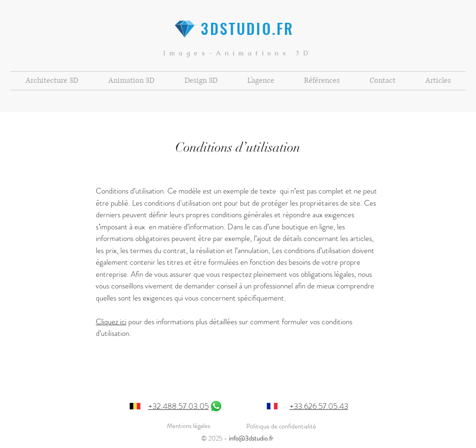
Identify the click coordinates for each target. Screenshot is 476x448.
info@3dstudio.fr (251, 438)
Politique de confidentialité (281, 426)
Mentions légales (188, 426)
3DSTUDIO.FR (237, 28)
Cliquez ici (111, 321)
